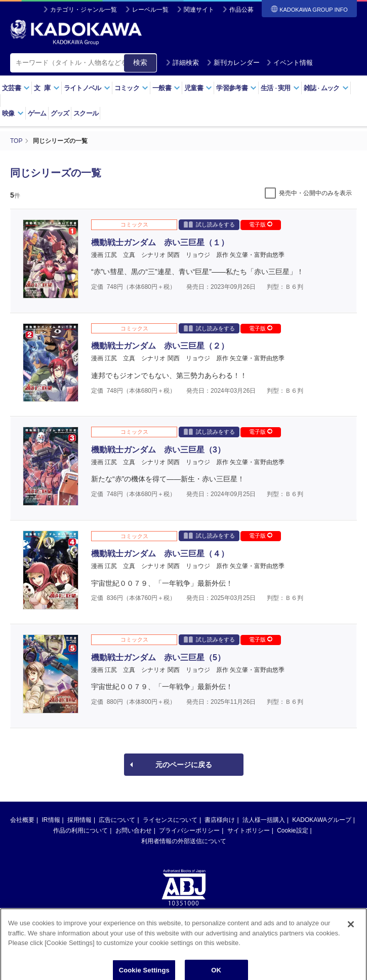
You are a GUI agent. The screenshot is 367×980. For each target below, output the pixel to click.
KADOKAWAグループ (321, 820)
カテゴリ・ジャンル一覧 (84, 10)
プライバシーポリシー (189, 831)
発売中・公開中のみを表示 (315, 193)
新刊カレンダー (233, 63)
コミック (131, 88)
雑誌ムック (326, 88)
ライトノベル (87, 88)
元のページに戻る (184, 765)
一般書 (166, 88)
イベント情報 (290, 63)
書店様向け (220, 820)
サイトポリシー (249, 831)
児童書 (198, 88)
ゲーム (37, 113)
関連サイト (199, 10)
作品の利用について (80, 831)
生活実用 (280, 88)
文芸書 (16, 88)
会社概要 (22, 820)
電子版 (261, 224)
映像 (13, 113)
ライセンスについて (170, 820)
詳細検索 (182, 63)
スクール (86, 113)
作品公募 (241, 10)
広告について (117, 820)
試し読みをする (209, 224)
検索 (140, 62)
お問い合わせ (134, 831)
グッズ (60, 113)
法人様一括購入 (264, 820)
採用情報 (79, 820)
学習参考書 (236, 88)
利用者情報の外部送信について (184, 841)
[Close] (351, 933)
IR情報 (51, 820)
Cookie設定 (292, 831)
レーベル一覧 (150, 10)
